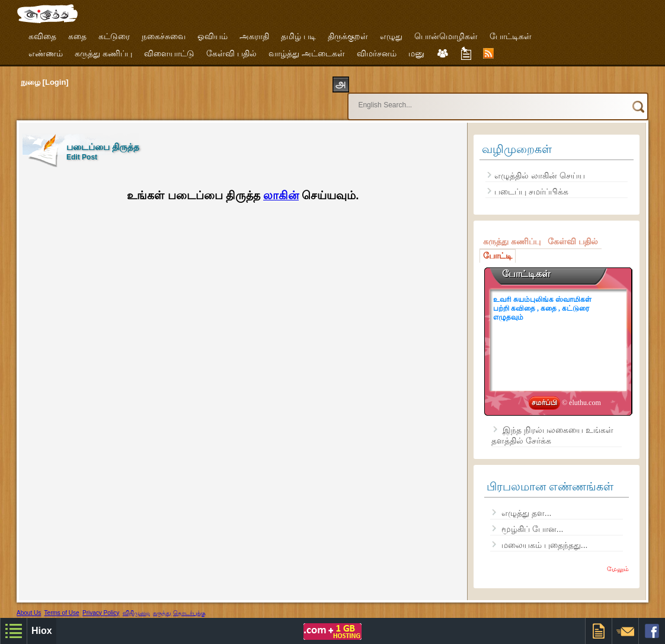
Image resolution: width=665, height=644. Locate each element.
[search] (476, 100)
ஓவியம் (212, 36)
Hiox (71, 612)
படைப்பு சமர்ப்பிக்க (531, 181)
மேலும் (618, 558)
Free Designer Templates (170, 612)
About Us (29, 602)
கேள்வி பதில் (231, 53)
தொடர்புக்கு (189, 602)
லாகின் (281, 185)
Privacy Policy (101, 602)
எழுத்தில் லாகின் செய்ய (540, 165)
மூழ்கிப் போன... (533, 518)
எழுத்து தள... (527, 502)
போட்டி (498, 245)
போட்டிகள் (511, 36)
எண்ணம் (46, 53)
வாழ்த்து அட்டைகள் (307, 53)
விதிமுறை (136, 602)
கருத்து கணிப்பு (103, 53)
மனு (416, 53)
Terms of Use (62, 602)
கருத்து (162, 602)
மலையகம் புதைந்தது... (545, 534)
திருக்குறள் (348, 36)
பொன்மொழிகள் (446, 36)
